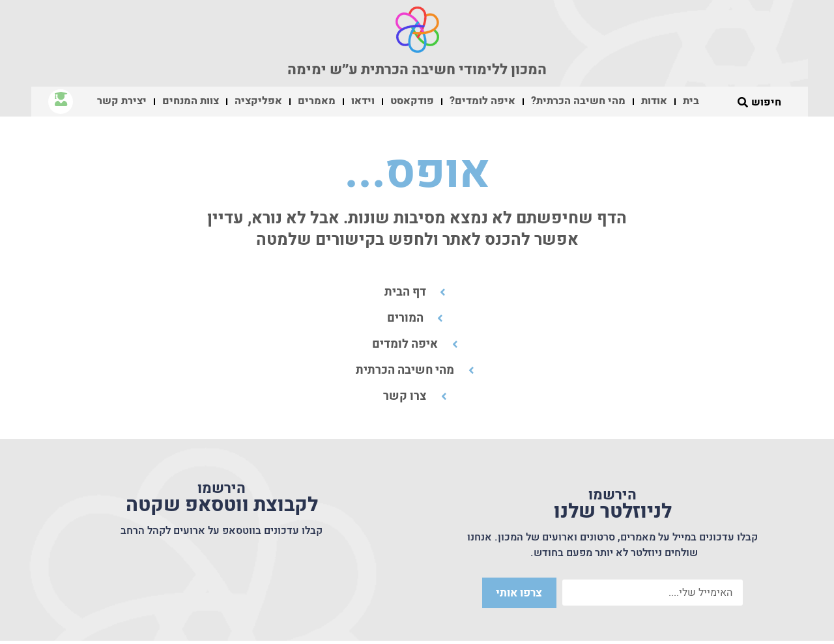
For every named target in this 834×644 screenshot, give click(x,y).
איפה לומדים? (482, 101)
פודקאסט (412, 101)
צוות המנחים (191, 101)
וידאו (363, 101)
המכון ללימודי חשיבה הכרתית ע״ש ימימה (417, 70)
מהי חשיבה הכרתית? (578, 101)
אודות (654, 101)
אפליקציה (258, 101)
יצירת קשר (122, 101)
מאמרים (317, 101)
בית (691, 101)
